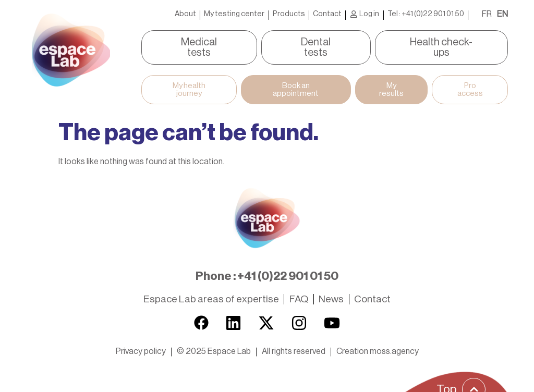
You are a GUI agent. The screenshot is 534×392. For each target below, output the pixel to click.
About (185, 14)
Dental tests (316, 42)
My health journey (182, 75)
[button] (214, 336)
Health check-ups (458, 42)
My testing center (234, 14)
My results (395, 75)
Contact (327, 14)
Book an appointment (294, 75)
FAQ (299, 284)
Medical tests (183, 42)
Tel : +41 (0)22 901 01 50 (426, 14)
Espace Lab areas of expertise (211, 284)
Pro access (478, 75)
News (331, 284)
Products (289, 14)
